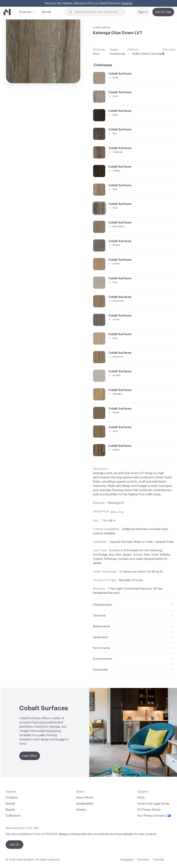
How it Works (85, 798)
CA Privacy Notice (149, 810)
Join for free (163, 12)
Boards (10, 810)
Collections (13, 816)
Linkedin (159, 860)
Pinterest (143, 860)
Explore (127, 3)
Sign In (143, 12)
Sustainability (85, 804)
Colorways (103, 65)
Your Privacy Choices (154, 816)
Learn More (30, 756)
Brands (47, 12)
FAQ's (141, 798)
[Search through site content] (97, 12)
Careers (81, 810)
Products (25, 12)
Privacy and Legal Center (153, 804)
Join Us (14, 845)
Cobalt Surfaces (101, 27)
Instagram (127, 860)
